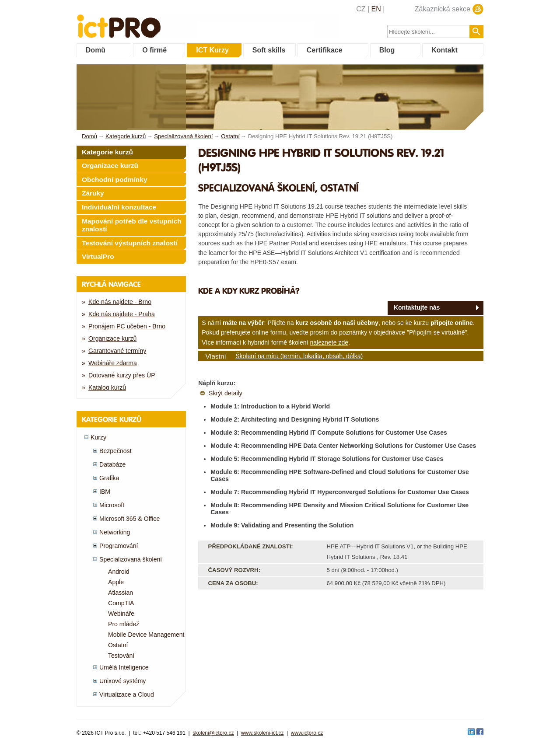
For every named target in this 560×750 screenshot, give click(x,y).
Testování (121, 656)
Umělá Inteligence (124, 667)
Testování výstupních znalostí (130, 243)
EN (376, 9)
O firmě (154, 50)
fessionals (148, 21)
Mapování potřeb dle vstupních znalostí (132, 225)
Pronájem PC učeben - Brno (127, 326)
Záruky (93, 193)
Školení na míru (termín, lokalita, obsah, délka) (299, 356)
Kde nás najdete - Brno (120, 302)
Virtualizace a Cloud (127, 694)
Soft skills (269, 50)
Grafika (109, 478)
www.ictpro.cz (307, 733)
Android (119, 572)
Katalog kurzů (107, 387)
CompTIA (121, 603)
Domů (96, 50)
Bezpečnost (115, 451)
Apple (116, 582)
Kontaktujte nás (417, 307)
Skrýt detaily (226, 393)
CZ (361, 9)
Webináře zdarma (113, 363)
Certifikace (325, 50)
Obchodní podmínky (115, 180)
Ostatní (118, 645)
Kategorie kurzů (107, 152)
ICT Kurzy (212, 50)
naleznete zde (329, 342)
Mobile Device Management (146, 635)
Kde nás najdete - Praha (122, 314)
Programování (119, 546)
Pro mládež (124, 624)
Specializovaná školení (131, 559)
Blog (387, 50)
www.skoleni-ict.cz (262, 733)
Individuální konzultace (119, 207)
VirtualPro (98, 256)
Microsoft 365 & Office (129, 519)
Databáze (112, 464)
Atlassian (121, 593)
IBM (105, 492)
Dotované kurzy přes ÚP (122, 375)
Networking (115, 532)
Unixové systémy (122, 681)
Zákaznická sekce (443, 9)
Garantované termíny (117, 351)
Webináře (121, 614)
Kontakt (444, 50)
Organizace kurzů (110, 166)
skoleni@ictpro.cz (213, 733)
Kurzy (98, 437)
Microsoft (112, 505)
